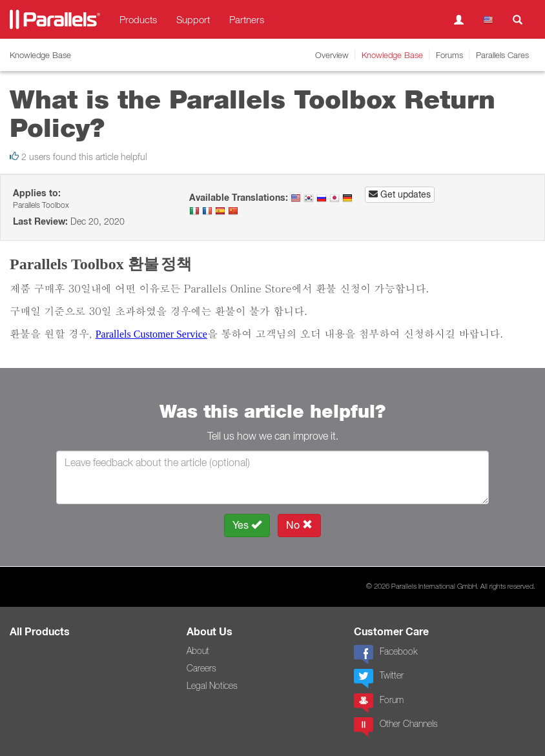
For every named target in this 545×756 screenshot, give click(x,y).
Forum (379, 703)
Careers (201, 668)
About (198, 651)
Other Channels (396, 727)
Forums (449, 55)
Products (138, 19)
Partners (247, 19)
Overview (332, 55)
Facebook (386, 655)
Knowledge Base (392, 55)
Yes (247, 525)
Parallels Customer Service (151, 334)
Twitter (379, 679)
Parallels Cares (502, 55)
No (299, 525)
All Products (40, 632)
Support (193, 19)
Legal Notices (212, 686)
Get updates (400, 194)
